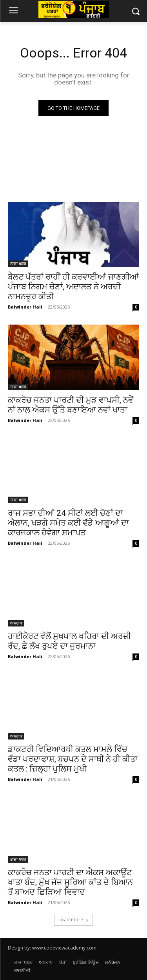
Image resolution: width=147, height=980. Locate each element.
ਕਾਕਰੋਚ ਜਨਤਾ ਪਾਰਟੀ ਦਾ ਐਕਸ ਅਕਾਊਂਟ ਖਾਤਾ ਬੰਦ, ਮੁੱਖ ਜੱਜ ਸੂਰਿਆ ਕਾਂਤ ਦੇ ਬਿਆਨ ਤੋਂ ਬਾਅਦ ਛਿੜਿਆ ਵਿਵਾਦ (70, 882)
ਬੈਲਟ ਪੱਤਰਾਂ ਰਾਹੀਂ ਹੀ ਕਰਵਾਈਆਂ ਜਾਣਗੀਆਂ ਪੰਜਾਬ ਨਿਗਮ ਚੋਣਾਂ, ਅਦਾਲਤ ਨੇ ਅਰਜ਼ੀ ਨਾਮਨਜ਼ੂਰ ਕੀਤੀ (73, 287)
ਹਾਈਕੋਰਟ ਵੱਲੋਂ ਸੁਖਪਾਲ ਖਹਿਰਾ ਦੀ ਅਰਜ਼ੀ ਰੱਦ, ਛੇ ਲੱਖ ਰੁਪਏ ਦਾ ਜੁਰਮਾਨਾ (69, 641)
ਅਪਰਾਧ (16, 623)
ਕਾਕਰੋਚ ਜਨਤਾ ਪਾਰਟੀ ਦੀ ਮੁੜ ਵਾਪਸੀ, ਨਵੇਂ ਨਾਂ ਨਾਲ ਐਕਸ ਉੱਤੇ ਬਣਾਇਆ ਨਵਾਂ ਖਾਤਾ (71, 405)
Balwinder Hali (25, 307)
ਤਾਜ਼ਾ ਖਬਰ (18, 264)
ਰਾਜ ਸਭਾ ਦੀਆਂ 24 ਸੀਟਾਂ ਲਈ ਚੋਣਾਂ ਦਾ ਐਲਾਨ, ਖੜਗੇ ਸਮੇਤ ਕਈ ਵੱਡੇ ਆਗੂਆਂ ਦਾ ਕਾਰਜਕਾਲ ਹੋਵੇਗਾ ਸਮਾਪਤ (68, 523)
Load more (73, 920)
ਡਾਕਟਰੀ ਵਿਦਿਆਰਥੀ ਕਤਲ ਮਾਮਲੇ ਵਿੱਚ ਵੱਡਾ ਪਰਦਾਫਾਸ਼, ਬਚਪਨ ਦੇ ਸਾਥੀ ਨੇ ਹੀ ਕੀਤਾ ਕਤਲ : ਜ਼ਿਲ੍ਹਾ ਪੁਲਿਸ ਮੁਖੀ (73, 759)
